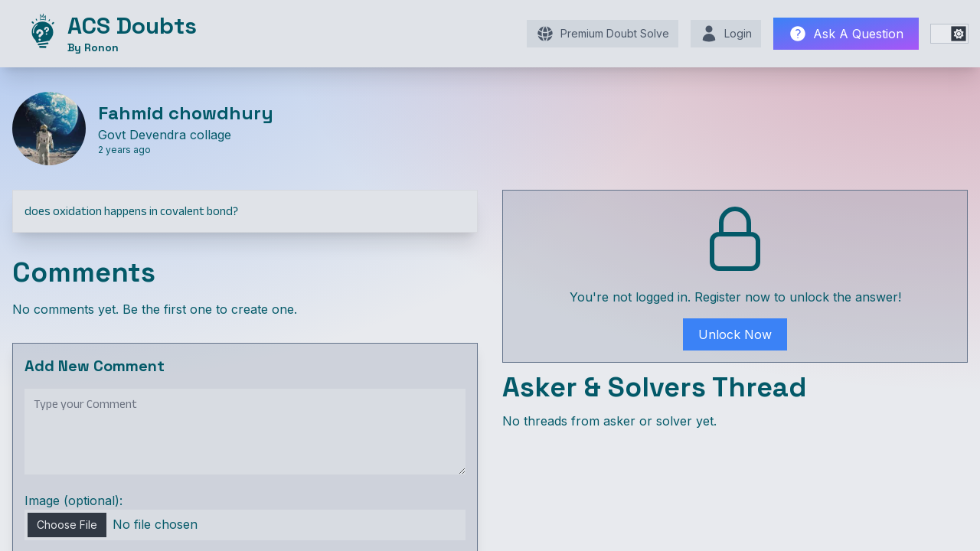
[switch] (949, 34)
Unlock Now (735, 334)
